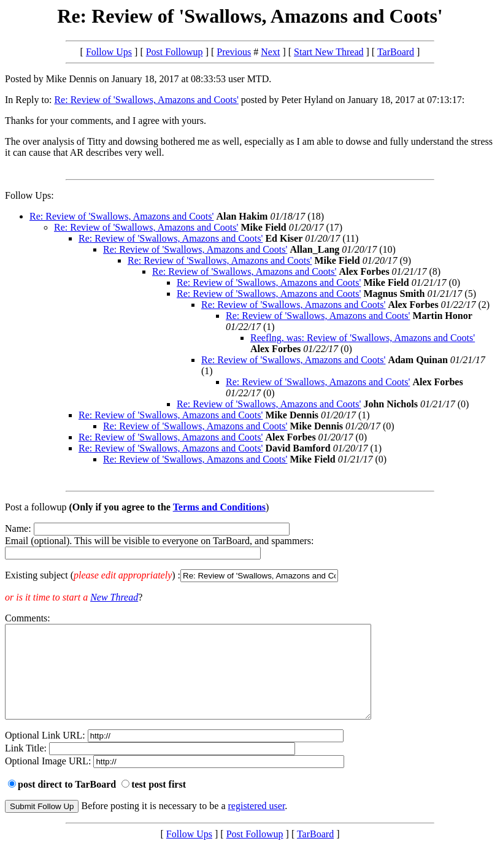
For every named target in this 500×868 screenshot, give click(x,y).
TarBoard (396, 52)
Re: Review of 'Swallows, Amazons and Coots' (146, 100)
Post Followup (175, 52)
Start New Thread (329, 52)
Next (270, 52)
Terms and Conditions (219, 507)
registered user (257, 824)
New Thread (114, 597)
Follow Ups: (29, 195)
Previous (234, 52)
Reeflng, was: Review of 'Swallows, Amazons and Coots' (363, 338)
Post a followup (36, 507)
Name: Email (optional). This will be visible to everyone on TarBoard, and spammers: (250, 553)
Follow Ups (109, 52)
